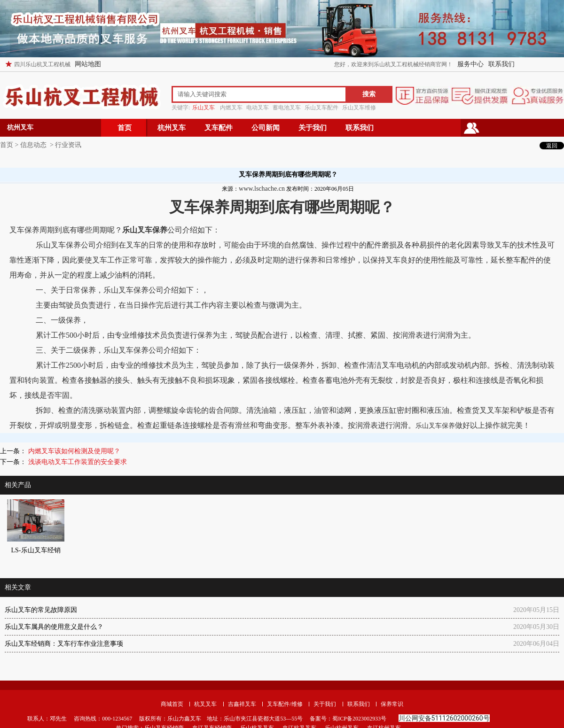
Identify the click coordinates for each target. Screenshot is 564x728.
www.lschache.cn (262, 189)
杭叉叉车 (205, 704)
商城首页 (172, 704)
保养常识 (392, 704)
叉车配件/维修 (285, 704)
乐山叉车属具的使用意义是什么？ (54, 627)
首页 (125, 128)
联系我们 (501, 64)
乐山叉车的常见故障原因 (41, 610)
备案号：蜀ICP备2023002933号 (347, 719)
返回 (552, 146)
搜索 (369, 94)
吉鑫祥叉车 (242, 704)
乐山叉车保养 (435, 426)
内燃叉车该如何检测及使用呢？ (73, 451)
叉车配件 (219, 128)
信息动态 (33, 145)
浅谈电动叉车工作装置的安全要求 (77, 462)
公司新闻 (266, 128)
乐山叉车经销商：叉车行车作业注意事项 (64, 644)
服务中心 (470, 64)
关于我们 (313, 128)
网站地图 (88, 64)
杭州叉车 (172, 128)
